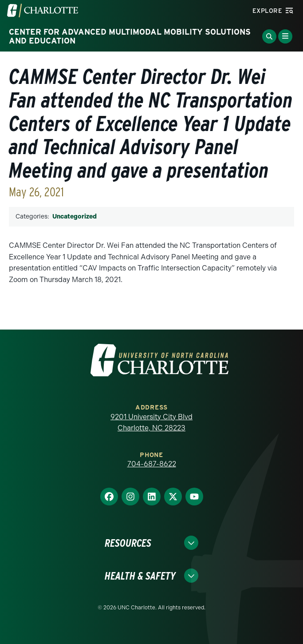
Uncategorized (75, 217)
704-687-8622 (152, 464)
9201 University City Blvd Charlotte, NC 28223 (151, 423)
